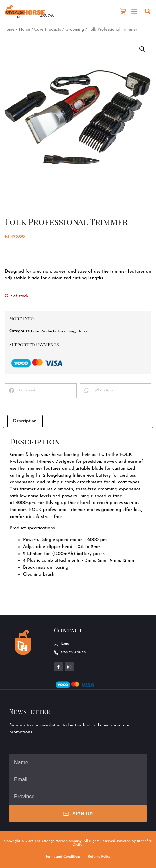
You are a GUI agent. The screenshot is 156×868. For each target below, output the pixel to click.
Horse (24, 30)
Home (9, 30)
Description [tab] (25, 421)
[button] (134, 11)
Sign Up (78, 814)
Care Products (48, 30)
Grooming (75, 30)
